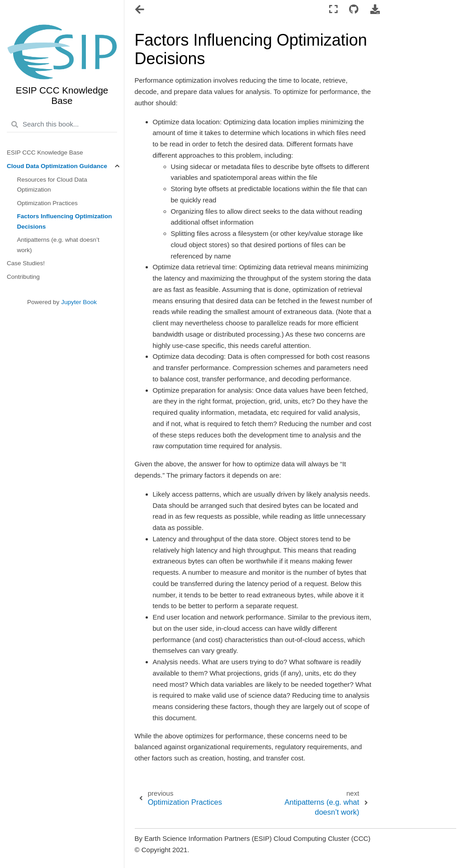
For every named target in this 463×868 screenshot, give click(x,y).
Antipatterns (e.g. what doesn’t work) (58, 245)
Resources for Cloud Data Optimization (52, 185)
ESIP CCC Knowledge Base (45, 152)
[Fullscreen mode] (333, 10)
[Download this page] (375, 10)
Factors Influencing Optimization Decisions (65, 221)
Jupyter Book (79, 302)
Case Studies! (26, 263)
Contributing (23, 277)
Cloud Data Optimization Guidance (57, 166)
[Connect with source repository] (354, 10)
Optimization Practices (47, 203)
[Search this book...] (62, 125)
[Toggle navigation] (140, 10)
